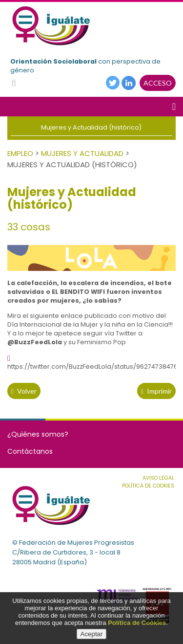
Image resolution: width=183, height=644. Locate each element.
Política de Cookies (137, 623)
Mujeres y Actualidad (82, 153)
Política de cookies (148, 486)
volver (24, 391)
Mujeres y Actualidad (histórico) (91, 127)
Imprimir (156, 391)
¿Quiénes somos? (38, 434)
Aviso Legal (158, 478)
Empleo (20, 153)
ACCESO (158, 83)
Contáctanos (30, 451)
